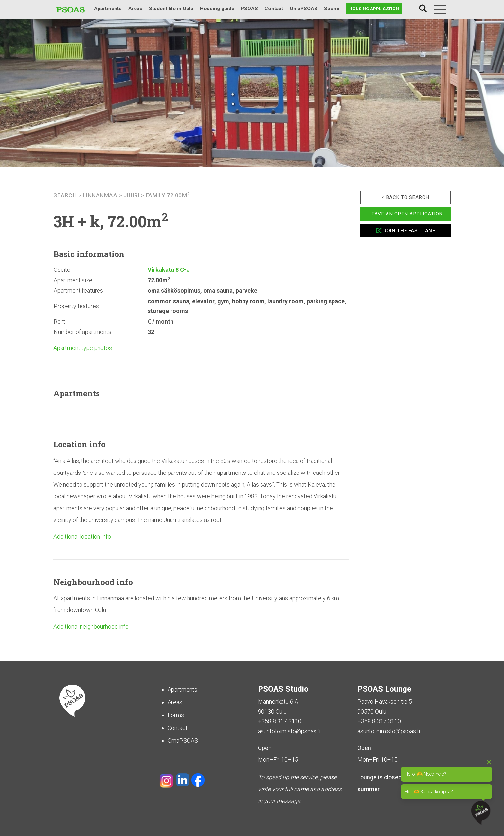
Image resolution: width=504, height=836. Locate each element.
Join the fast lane (409, 231)
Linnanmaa (100, 195)
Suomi (332, 9)
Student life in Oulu (171, 9)
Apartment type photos (83, 348)
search (65, 195)
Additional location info (82, 536)
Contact (274, 9)
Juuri (132, 195)
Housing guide (217, 9)
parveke (246, 291)
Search (423, 9)
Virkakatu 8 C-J (169, 270)
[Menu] (440, 9)
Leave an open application (405, 214)
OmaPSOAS (304, 9)
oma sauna (218, 291)
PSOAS (249, 9)
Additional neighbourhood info (91, 627)
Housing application (374, 9)
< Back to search (405, 197)
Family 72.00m (169, 195)
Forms (176, 715)
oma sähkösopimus (174, 291)
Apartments (108, 9)
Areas (135, 9)
